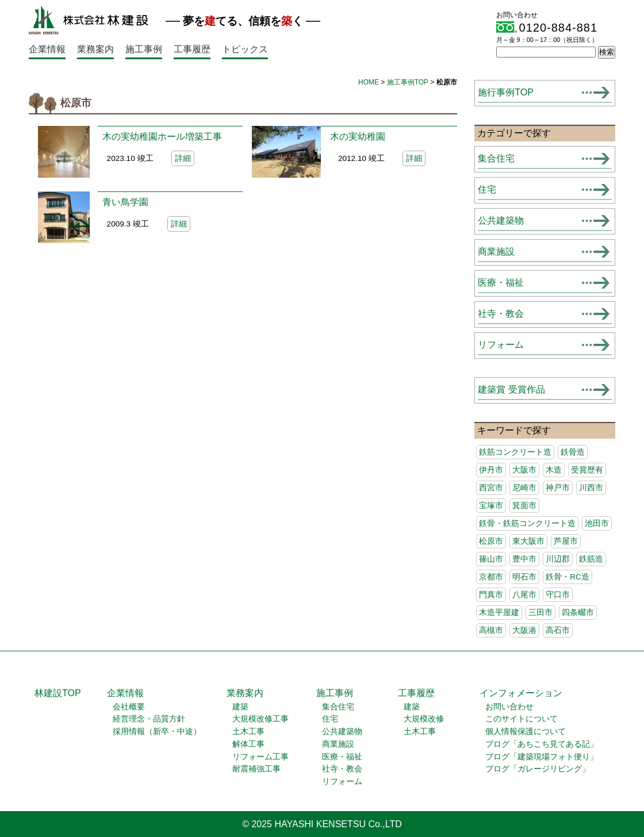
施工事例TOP (408, 82)
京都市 (491, 577)
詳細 (183, 158)
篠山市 (491, 559)
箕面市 (524, 506)
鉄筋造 (591, 559)
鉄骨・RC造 (568, 577)
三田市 (540, 613)
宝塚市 (491, 506)
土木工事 (248, 732)
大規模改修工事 (260, 719)
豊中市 (524, 559)
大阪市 (524, 470)
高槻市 (491, 630)
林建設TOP (58, 693)
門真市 (491, 595)
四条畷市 (578, 613)
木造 (554, 470)
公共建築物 (501, 220)
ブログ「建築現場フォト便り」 (542, 757)
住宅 (487, 189)
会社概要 (129, 707)
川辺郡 (558, 559)
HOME (369, 82)
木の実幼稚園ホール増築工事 (162, 137)
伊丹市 (491, 470)
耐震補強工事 (256, 769)
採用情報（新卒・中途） (157, 732)
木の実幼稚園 (358, 137)
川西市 (591, 488)
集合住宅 (496, 158)
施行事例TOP (506, 92)
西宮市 (491, 488)
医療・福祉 (501, 283)
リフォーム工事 (260, 757)
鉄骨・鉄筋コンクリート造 (527, 523)
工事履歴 (192, 49)
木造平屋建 (499, 613)
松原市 (491, 541)
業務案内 (95, 49)
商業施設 (496, 252)
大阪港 (524, 630)
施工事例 (144, 49)
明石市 (524, 577)
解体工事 (248, 744)
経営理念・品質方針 (149, 719)
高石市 (558, 630)
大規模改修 (424, 719)
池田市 (597, 523)
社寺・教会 (501, 314)
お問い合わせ (509, 707)
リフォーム (501, 345)
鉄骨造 (573, 452)
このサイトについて (522, 719)
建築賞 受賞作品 (511, 389)
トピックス (245, 49)
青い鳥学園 (125, 202)
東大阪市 (528, 541)
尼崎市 (524, 488)
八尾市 (524, 595)
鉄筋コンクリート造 (515, 452)
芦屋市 (566, 541)
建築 (240, 707)
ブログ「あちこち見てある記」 (542, 744)
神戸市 (558, 488)
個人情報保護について (526, 732)
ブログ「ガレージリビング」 (538, 769)
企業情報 (47, 49)
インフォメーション (521, 693)
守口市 (558, 595)
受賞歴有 (587, 470)
